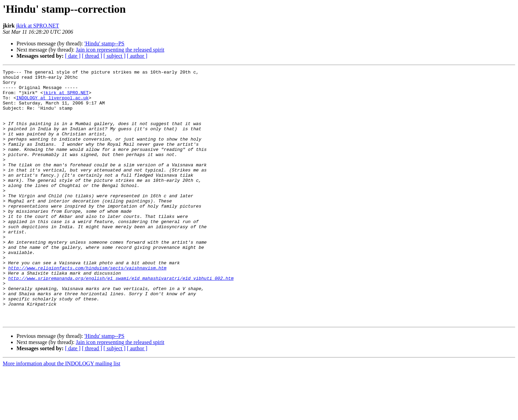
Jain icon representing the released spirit (120, 50)
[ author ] (137, 56)
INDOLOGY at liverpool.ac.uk (52, 104)
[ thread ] (92, 56)
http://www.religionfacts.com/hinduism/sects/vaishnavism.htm (87, 308)
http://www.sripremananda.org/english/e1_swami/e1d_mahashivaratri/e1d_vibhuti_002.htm (121, 320)
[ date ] (73, 56)
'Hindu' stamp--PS (104, 43)
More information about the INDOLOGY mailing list (62, 414)
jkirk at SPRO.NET (38, 26)
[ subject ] (115, 56)
